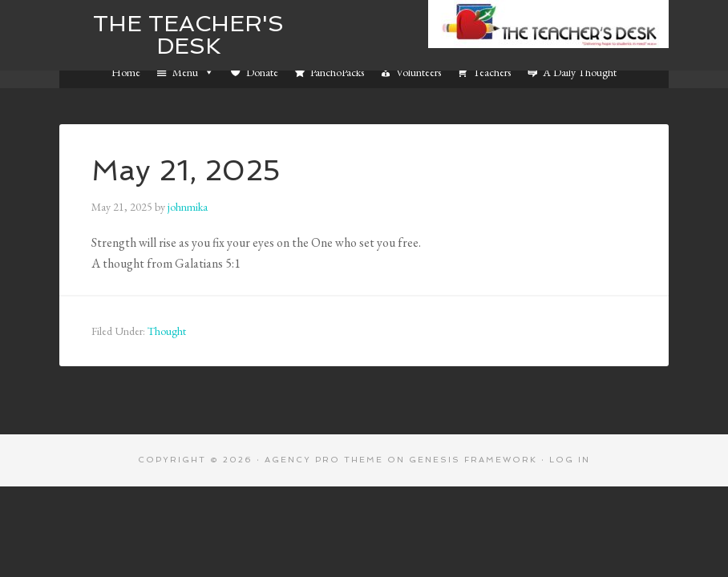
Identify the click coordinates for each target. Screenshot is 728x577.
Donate (262, 72)
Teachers (492, 72)
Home (126, 72)
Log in (570, 460)
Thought (167, 331)
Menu (193, 72)
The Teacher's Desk (188, 35)
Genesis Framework (473, 460)
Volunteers (419, 72)
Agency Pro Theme (324, 460)
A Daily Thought (580, 72)
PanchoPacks (337, 72)
